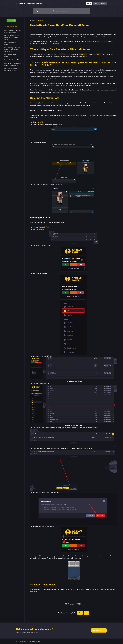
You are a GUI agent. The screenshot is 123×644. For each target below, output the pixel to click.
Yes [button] (80, 613)
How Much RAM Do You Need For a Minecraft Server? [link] (12, 37)
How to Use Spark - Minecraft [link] (11, 43)
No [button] (86, 613)
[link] (10, 21)
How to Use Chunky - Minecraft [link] (11, 56)
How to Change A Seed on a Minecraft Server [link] (13, 31)
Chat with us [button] (100, 630)
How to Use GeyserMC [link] (12, 60)
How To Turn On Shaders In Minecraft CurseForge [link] (13, 64)
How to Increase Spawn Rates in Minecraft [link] (12, 69)
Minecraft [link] (41, 20)
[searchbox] (61, 11)
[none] (29, 4)
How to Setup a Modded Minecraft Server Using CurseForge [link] (12, 50)
